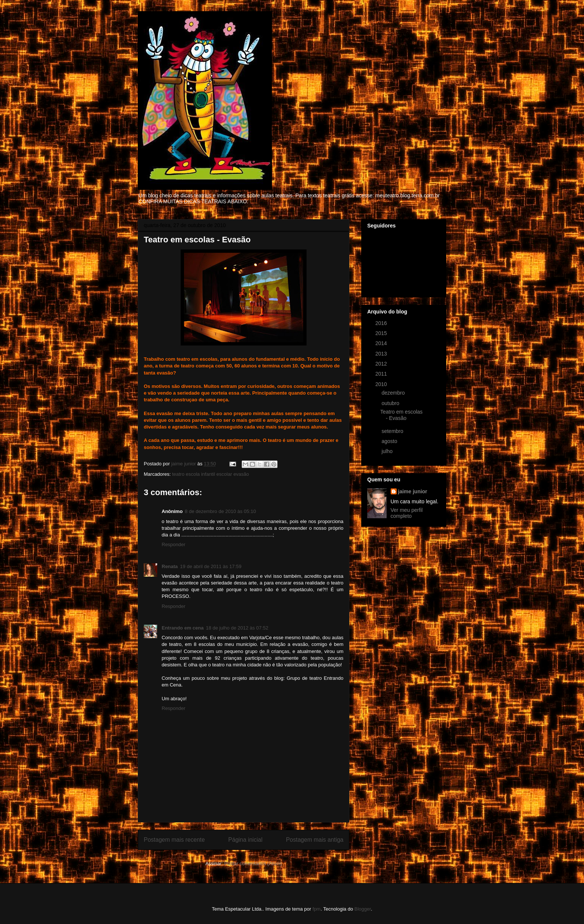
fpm (317, 909)
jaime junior (413, 491)
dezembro (394, 393)
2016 (382, 323)
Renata (170, 566)
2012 (382, 364)
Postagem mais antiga (315, 840)
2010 (382, 384)
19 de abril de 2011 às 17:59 (211, 566)
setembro (393, 431)
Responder (174, 544)
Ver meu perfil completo (407, 513)
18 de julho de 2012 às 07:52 (237, 628)
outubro (391, 403)
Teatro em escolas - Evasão (401, 415)
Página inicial (245, 840)
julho (388, 451)
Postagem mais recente (174, 840)
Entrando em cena (183, 628)
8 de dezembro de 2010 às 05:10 (220, 511)
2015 (382, 333)
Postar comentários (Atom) (253, 864)
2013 (382, 354)
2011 (382, 374)
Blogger (363, 909)
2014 (382, 343)
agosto (390, 441)
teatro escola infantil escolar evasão (211, 474)
